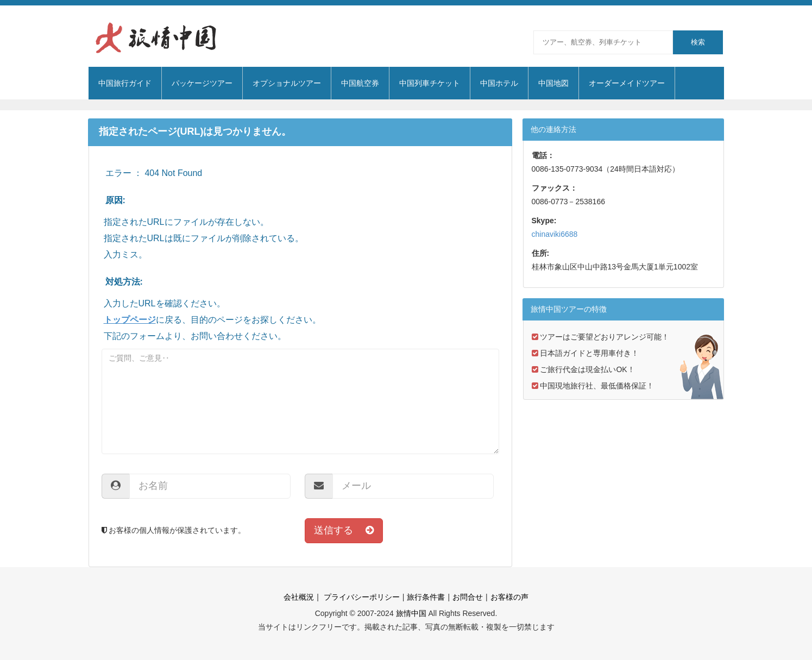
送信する (344, 530)
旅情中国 (411, 613)
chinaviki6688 (555, 234)
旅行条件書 (426, 597)
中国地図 (553, 83)
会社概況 (299, 597)
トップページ (130, 320)
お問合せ (468, 597)
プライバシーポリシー (361, 597)
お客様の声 (509, 597)
